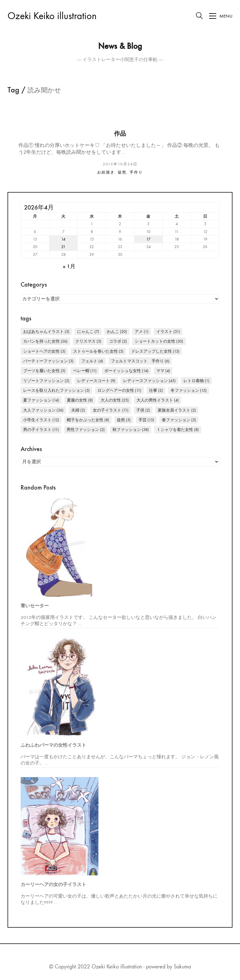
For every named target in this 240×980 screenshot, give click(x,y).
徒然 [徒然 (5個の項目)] (124, 420)
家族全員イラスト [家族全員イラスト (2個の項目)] (177, 410)
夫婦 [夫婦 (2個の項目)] (78, 410)
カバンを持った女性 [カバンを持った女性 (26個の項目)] (45, 341)
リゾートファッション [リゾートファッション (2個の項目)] (46, 381)
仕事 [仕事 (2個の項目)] (156, 390)
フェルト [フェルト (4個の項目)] (92, 361)
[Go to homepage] (52, 16)
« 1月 (69, 267)
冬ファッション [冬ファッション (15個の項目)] (189, 390)
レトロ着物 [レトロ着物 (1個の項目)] (196, 381)
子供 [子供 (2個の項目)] (143, 410)
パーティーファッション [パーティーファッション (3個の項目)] (48, 361)
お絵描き (106, 172)
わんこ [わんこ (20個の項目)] (117, 332)
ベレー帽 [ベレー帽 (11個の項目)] (85, 371)
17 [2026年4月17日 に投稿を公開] (148, 239)
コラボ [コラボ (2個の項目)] (118, 341)
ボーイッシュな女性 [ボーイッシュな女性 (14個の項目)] (126, 371)
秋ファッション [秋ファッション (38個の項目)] (131, 430)
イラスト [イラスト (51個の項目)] (168, 332)
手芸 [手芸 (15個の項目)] (146, 420)
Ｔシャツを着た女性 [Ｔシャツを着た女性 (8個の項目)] (178, 430)
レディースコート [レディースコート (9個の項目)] (96, 381)
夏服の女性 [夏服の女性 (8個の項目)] (80, 400)
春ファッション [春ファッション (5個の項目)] (179, 420)
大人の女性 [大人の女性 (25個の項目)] (115, 400)
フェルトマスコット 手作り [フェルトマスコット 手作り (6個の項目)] (140, 361)
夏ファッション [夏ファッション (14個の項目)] (41, 400)
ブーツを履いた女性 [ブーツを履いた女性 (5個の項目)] (44, 371)
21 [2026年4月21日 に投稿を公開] (63, 247)
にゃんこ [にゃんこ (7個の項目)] (88, 332)
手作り (136, 172)
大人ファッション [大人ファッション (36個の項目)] (43, 410)
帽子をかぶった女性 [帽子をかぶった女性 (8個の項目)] (88, 420)
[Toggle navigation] (221, 16)
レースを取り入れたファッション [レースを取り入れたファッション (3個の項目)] (56, 390)
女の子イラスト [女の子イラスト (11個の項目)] (111, 410)
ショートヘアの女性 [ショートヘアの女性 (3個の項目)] (44, 351)
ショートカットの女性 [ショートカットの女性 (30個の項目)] (159, 341)
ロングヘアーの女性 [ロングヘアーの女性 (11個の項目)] (119, 390)
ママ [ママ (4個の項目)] (163, 371)
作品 (120, 134)
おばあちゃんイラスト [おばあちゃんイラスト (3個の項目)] (46, 332)
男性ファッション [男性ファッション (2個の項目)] (86, 430)
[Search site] (199, 17)
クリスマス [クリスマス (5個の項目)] (88, 341)
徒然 (122, 172)
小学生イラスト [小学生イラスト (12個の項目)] (41, 420)
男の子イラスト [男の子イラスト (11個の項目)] (41, 430)
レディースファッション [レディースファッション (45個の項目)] (149, 381)
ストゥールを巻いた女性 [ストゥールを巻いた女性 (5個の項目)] (98, 351)
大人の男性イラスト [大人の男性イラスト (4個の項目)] (158, 400)
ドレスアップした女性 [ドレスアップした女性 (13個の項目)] (155, 351)
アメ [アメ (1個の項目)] (142, 332)
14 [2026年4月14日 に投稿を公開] (63, 239)
